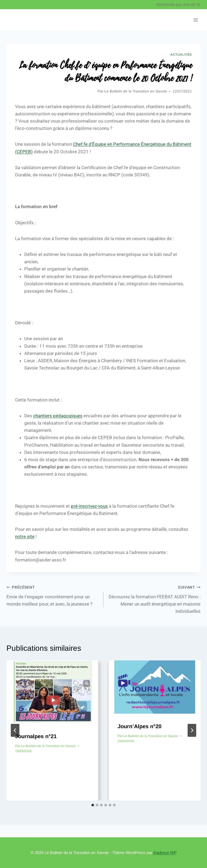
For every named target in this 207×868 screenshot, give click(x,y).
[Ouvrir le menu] (196, 20)
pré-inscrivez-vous (89, 506)
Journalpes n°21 (36, 736)
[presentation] (52, 692)
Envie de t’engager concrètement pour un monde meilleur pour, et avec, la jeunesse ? (53, 595)
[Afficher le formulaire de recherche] (179, 5)
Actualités (181, 55)
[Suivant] (192, 730)
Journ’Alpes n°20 (139, 726)
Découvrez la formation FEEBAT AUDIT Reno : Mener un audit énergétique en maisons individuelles (154, 599)
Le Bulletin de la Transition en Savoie (136, 91)
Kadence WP (165, 853)
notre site (25, 536)
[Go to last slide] (15, 730)
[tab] (93, 805)
